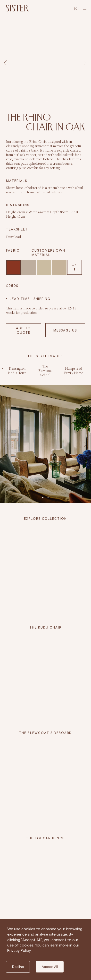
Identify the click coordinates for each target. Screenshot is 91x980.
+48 (75, 267)
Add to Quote (23, 330)
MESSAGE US (65, 330)
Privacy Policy (19, 950)
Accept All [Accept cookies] (50, 967)
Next (86, 63)
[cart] (76, 9)
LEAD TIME (20, 299)
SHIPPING (42, 299)
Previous (6, 63)
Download (13, 237)
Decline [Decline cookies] (18, 967)
